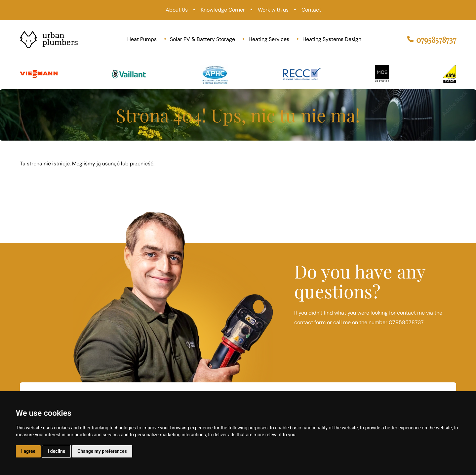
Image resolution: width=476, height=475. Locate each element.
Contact (311, 10)
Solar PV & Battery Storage (202, 39)
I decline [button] (56, 451)
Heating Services (269, 39)
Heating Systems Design (332, 39)
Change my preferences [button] (102, 451)
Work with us (273, 10)
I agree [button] (28, 451)
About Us (177, 10)
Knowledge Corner (223, 10)
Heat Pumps (142, 39)
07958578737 (432, 40)
